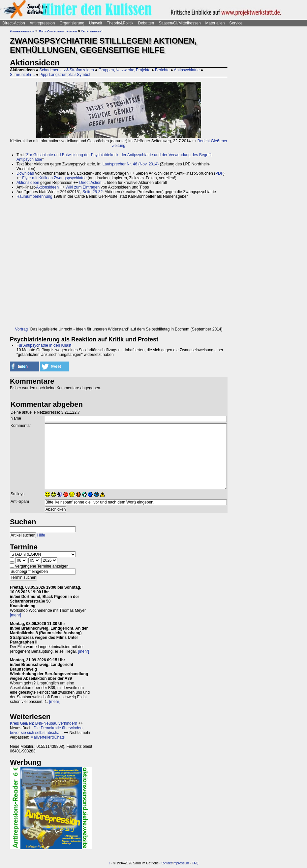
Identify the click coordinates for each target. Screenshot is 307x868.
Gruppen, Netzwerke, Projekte (124, 70)
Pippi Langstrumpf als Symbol (65, 75)
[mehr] (15, 615)
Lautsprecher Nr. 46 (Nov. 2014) (131, 164)
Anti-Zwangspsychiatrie (58, 31)
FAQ (195, 863)
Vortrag (22, 329)
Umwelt (96, 23)
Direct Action (90, 183)
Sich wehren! (92, 31)
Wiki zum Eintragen (83, 187)
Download (25, 173)
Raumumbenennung (34, 196)
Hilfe (41, 535)
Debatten (146, 23)
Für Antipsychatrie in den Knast (44, 345)
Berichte (162, 70)
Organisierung (72, 23)
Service (236, 23)
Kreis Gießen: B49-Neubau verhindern (44, 723)
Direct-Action (14, 23)
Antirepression (42, 23)
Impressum (181, 863)
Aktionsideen (28, 183)
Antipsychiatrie (187, 70)
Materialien (215, 23)
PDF (219, 173)
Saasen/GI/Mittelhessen (180, 23)
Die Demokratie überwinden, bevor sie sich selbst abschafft (47, 730)
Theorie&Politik (120, 23)
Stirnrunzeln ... (22, 75)
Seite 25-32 (92, 192)
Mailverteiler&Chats (47, 737)
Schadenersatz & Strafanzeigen (66, 70)
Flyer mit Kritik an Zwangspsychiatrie (54, 178)
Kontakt (166, 863)
